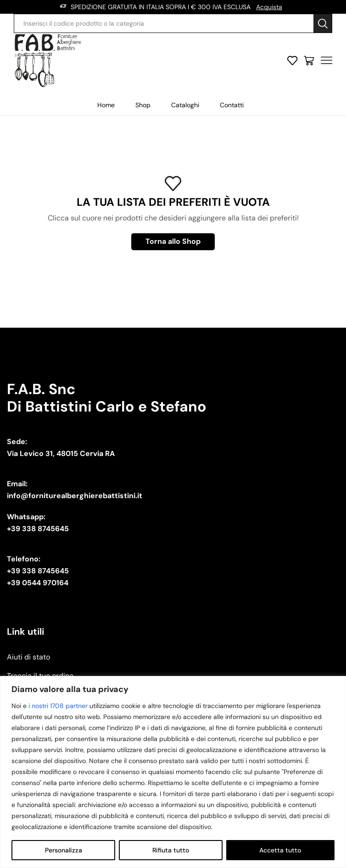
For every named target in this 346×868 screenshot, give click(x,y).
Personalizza (64, 850)
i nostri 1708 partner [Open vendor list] (58, 706)
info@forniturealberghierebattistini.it (75, 496)
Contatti (232, 105)
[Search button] (323, 23)
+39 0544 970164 (38, 583)
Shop (143, 105)
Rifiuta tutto (171, 850)
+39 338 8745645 (38, 529)
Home (106, 105)
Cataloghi (185, 105)
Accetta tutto (280, 850)
